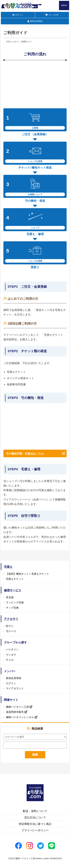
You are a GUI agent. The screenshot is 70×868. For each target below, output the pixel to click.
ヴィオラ (11, 655)
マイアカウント (15, 688)
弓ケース (11, 631)
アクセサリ (11, 619)
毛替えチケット (15, 579)
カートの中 (54, 15)
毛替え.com (11, 42)
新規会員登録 (14, 678)
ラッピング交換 (15, 602)
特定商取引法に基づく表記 (35, 824)
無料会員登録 (36, 21)
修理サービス (13, 590)
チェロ (10, 660)
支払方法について (35, 817)
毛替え (8, 567)
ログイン (19, 15)
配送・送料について (35, 811)
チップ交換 (12, 608)
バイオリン (12, 649)
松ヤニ (10, 626)
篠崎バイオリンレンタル (20, 717)
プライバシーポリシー (35, 830)
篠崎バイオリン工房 (17, 707)
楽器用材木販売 (15, 712)
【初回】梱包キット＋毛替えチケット (28, 574)
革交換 (10, 597)
